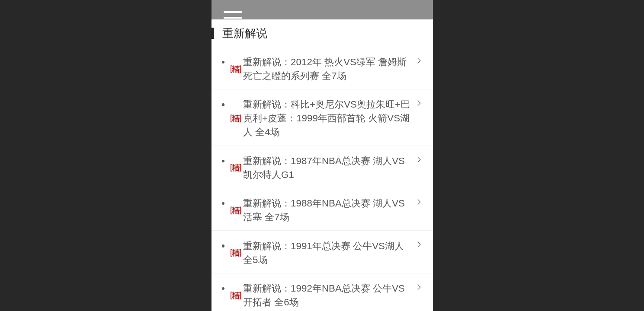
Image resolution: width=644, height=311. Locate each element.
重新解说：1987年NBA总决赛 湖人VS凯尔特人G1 (324, 168)
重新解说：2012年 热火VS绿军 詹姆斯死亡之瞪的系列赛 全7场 (325, 69)
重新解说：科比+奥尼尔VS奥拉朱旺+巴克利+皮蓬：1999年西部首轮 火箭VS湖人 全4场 (327, 118)
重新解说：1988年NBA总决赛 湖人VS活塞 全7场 (324, 210)
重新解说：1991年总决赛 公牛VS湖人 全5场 (324, 253)
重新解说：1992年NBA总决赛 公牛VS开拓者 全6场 (324, 295)
